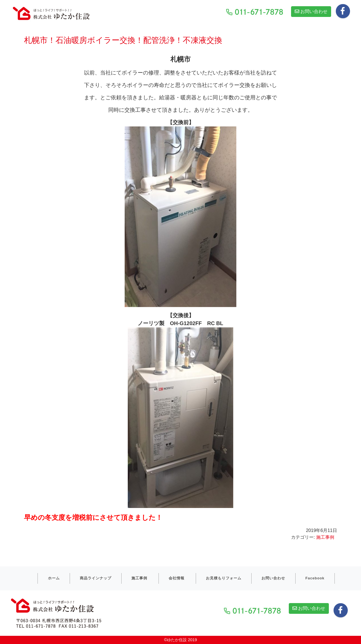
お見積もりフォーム (224, 578)
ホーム (54, 578)
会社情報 (177, 578)
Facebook (315, 578)
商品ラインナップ (96, 578)
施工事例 (325, 537)
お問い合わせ (311, 11)
